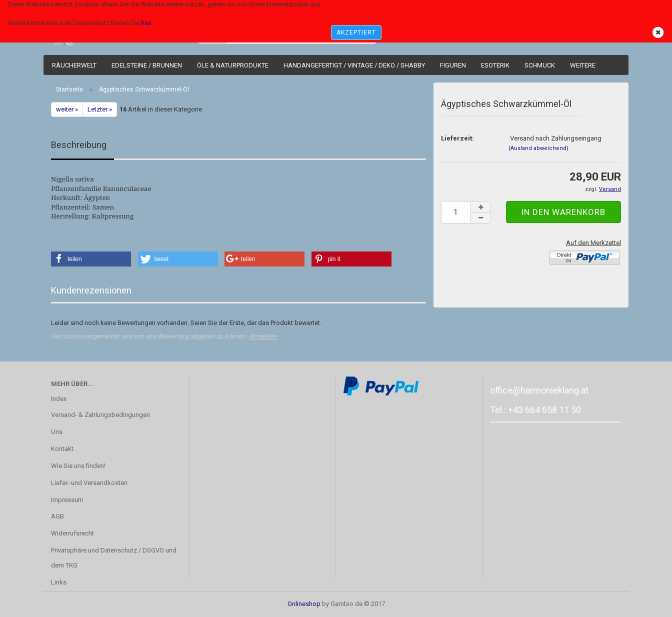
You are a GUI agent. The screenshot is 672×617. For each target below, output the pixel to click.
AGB (57, 516)
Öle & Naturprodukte (233, 65)
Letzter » (100, 109)
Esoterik (495, 65)
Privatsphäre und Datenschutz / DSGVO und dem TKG (114, 558)
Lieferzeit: (457, 138)
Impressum (67, 500)
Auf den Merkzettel (593, 243)
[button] (91, 259)
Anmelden (263, 336)
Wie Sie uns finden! (78, 466)
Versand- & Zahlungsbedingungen (100, 415)
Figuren (453, 65)
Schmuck (540, 65)
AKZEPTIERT (356, 32)
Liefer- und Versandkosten (89, 483)
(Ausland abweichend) (538, 148)
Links (59, 582)
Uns (57, 432)
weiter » (67, 109)
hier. (147, 23)
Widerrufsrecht (72, 533)
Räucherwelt (74, 65)
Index (59, 399)
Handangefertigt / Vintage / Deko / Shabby (354, 65)
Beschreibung (79, 145)
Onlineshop (304, 604)
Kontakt (62, 449)
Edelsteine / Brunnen (147, 65)
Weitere (583, 65)
